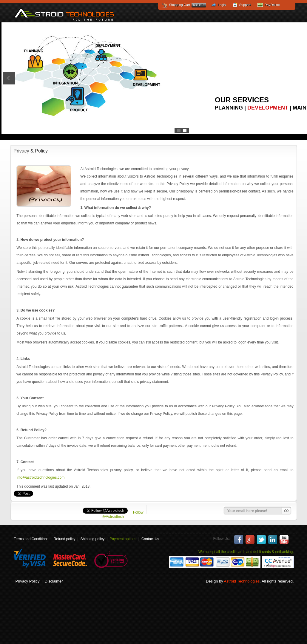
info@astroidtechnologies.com (40, 477)
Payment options (123, 539)
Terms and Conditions (31, 539)
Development (268, 108)
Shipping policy (93, 539)
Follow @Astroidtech (123, 514)
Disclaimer (54, 581)
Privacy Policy (28, 581)
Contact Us (150, 539)
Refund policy (65, 539)
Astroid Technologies (64, 14)
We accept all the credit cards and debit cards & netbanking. (246, 552)
